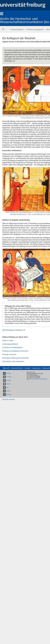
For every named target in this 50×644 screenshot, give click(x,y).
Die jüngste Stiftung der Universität (15, 358)
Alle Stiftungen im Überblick (13, 330)
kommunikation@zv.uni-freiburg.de (38, 379)
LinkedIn (8, 391)
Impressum (36, 368)
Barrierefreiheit (17, 368)
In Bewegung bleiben (10, 344)
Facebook (9, 373)
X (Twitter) (9, 377)
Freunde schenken (9, 354)
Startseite (3, 29)
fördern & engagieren (35, 29)
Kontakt (27, 368)
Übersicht (6, 368)
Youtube (8, 384)
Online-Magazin (17, 29)
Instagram (9, 380)
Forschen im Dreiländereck (12, 347)
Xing (7, 387)
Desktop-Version (9, 399)
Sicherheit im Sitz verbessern (13, 361)
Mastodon (9, 394)
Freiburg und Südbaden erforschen (15, 351)
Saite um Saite (8, 341)
